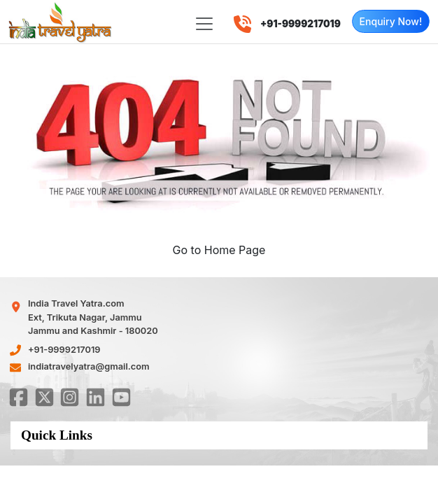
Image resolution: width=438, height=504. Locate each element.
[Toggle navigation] (204, 24)
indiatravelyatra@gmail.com (89, 366)
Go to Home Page (219, 250)
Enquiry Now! (391, 21)
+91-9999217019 (64, 350)
